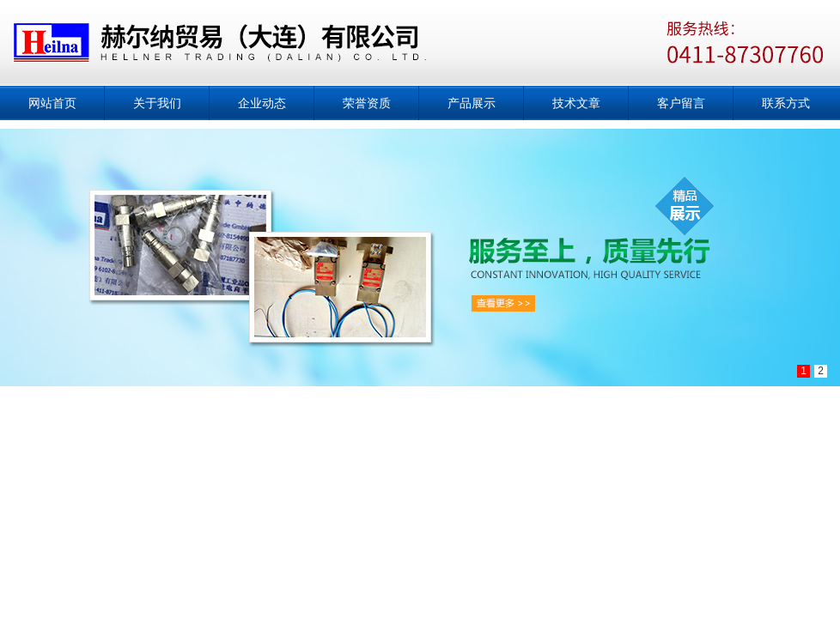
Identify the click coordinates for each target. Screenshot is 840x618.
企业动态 (262, 103)
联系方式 (786, 103)
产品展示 (472, 103)
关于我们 (157, 103)
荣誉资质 (367, 103)
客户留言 (681, 103)
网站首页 (52, 103)
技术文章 (576, 103)
